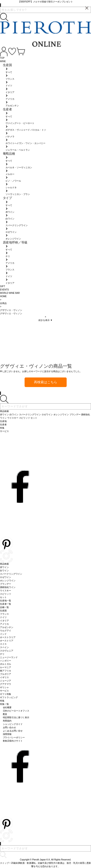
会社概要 (7, 707)
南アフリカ (6, 671)
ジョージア (6, 681)
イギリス (4, 677)
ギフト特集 (6, 694)
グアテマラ (6, 684)
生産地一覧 (6, 601)
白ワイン (4, 571)
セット (3, 597)
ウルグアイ (6, 631)
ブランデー (6, 584)
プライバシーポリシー (14, 737)
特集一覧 (4, 704)
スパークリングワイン (11, 574)
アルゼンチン (7, 627)
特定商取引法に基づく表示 (16, 717)
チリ (2, 654)
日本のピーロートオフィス (16, 711)
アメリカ (4, 624)
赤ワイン (4, 567)
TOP (2, 58)
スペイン (4, 647)
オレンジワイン (8, 581)
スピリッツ (6, 594)
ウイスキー (6, 591)
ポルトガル (6, 664)
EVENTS (4, 290)
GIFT (3, 286)
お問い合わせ (10, 727)
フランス (4, 614)
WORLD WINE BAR (10, 293)
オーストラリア (8, 637)
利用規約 (7, 721)
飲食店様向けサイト (13, 741)
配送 (5, 714)
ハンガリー (6, 661)
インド (3, 634)
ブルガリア (6, 674)
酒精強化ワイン (8, 587)
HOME (3, 296)
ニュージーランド (9, 657)
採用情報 (7, 734)
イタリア (4, 621)
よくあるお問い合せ (13, 731)
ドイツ (3, 617)
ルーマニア (6, 667)
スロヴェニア (7, 651)
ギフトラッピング (9, 697)
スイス (3, 644)
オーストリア (7, 641)
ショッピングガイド (13, 724)
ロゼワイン (6, 577)
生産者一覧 (6, 604)
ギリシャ (4, 687)
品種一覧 (4, 607)
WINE (3, 61)
